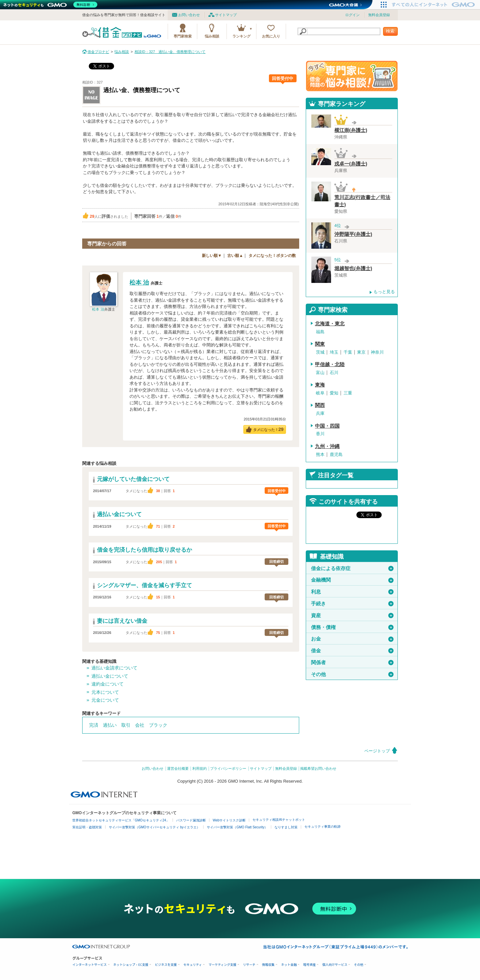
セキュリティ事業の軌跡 (323, 827)
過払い (110, 725)
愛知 (334, 393)
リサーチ (249, 965)
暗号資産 (309, 965)
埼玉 (334, 352)
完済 (94, 725)
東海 (320, 385)
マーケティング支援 (222, 965)
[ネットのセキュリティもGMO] (50, 5)
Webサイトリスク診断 (229, 820)
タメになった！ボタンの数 (272, 256)
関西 (320, 405)
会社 (140, 725)
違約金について (108, 684)
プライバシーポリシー (228, 768)
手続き (352, 604)
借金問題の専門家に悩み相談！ (352, 76)
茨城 (320, 352)
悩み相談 (212, 36)
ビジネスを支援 (166, 965)
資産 (352, 616)
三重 (348, 393)
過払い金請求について (114, 668)
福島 (320, 332)
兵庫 (320, 413)
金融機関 (352, 580)
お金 (352, 639)
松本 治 (98, 309)
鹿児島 (336, 454)
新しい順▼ (212, 256)
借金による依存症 (352, 568)
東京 (361, 352)
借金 (352, 651)
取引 (126, 725)
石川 (334, 373)
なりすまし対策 (286, 827)
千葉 (348, 352)
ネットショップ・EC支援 (131, 965)
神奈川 (377, 352)
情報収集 (268, 965)
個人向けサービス (335, 965)
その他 (352, 674)
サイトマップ (226, 15)
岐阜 (320, 393)
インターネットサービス (90, 965)
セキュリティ (193, 965)
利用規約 (200, 768)
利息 (352, 592)
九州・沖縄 (327, 446)
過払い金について (110, 676)
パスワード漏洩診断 (191, 820)
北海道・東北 (330, 324)
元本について (105, 692)
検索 (390, 31)
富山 (320, 373)
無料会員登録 (379, 15)
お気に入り (271, 36)
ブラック (158, 725)
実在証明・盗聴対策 (87, 827)
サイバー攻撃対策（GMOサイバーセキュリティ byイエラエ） (154, 827)
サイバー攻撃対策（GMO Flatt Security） (237, 827)
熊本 (320, 454)
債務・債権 (352, 627)
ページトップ (377, 751)
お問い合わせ (189, 15)
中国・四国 (327, 426)
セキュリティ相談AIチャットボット (279, 820)
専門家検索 (183, 36)
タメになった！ (268, 429)
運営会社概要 (178, 768)
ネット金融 (289, 965)
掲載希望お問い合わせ (318, 768)
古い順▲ (235, 256)
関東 (320, 344)
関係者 (352, 663)
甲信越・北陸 (330, 364)
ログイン (352, 15)
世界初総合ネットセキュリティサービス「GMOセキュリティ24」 (121, 820)
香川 (320, 434)
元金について (105, 700)
